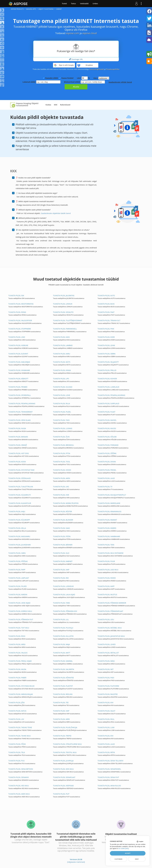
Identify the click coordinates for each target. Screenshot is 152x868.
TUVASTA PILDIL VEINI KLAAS (20, 420)
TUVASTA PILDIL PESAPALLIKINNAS (22, 404)
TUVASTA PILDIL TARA (61, 603)
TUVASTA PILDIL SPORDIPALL (20, 395)
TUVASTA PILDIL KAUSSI (107, 428)
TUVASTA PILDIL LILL (61, 619)
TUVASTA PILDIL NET (106, 669)
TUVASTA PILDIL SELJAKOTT (108, 362)
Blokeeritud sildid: (84, 82)
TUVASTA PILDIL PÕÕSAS (18, 561)
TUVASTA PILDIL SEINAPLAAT (64, 777)
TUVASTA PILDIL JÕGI (16, 703)
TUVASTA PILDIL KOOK (17, 462)
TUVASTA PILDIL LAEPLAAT (19, 578)
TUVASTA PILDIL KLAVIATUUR (20, 503)
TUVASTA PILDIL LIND (17, 337)
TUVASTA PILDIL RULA (61, 404)
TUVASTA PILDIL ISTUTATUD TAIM (21, 470)
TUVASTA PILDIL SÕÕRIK (107, 453)
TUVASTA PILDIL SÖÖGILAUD (20, 478)
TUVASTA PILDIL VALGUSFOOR (20, 320)
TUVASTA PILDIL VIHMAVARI (19, 370)
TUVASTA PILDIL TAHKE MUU (20, 736)
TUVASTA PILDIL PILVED (18, 586)
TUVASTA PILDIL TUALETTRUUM (21, 487)
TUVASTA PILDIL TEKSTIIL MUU (65, 752)
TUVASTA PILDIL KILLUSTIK (63, 636)
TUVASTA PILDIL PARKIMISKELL (65, 329)
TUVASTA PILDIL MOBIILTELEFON (66, 503)
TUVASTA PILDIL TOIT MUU (19, 628)
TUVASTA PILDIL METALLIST (108, 653)
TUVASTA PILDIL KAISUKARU (19, 536)
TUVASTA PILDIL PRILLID (107, 370)
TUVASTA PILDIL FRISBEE (18, 387)
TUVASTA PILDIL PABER (17, 678)
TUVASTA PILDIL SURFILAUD (108, 404)
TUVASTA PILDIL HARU (17, 553)
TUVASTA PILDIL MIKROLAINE (109, 503)
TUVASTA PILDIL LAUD (106, 478)
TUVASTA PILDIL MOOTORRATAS (21, 304)
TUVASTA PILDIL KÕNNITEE (63, 678)
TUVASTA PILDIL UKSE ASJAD (19, 603)
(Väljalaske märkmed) (76, 862)
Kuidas (48, 105)
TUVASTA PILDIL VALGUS (18, 653)
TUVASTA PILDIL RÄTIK (106, 752)
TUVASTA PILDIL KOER (106, 337)
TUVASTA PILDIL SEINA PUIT (108, 777)
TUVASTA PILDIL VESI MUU (19, 786)
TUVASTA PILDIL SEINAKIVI (19, 777)
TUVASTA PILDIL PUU (16, 761)
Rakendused (65, 105)
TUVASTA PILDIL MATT (62, 653)
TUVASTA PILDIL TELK (17, 752)
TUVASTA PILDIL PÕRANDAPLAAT (110, 611)
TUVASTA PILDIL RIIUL (106, 719)
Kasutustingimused (96, 69)
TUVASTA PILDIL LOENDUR (63, 586)
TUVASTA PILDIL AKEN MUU (19, 794)
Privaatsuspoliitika (113, 69)
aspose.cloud (90, 33)
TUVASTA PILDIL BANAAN (18, 437)
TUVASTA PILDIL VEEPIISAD (63, 786)
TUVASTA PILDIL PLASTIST (63, 686)
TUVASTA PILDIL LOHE (62, 395)
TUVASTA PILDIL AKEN (61, 478)
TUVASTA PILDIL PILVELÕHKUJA (65, 727)
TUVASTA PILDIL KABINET (63, 561)
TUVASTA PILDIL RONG (17, 312)
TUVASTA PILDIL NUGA (17, 428)
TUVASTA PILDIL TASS (61, 420)
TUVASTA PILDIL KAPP (106, 586)
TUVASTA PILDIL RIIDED (107, 578)
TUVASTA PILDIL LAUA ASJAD (64, 595)
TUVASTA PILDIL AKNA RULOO (109, 786)
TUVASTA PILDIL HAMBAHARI (109, 536)
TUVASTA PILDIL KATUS (17, 711)
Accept (128, 853)
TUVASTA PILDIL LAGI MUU (108, 570)
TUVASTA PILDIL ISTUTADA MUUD (21, 686)
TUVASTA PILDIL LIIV (16, 719)
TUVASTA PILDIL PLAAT (106, 412)
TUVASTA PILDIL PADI (106, 678)
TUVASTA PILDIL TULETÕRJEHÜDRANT (68, 320)
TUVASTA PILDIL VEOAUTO (63, 312)
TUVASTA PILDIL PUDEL (62, 412)
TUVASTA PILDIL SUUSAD (63, 387)
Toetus (73, 4)
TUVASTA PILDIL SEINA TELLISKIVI (110, 761)
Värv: (101, 78)
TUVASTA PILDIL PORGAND (108, 445)
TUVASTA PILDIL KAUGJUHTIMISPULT (112, 495)
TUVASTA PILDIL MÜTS (62, 362)
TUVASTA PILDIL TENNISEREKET (21, 412)
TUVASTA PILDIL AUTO (106, 296)
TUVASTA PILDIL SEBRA (106, 354)
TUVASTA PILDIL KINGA (62, 370)
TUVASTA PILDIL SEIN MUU (63, 769)
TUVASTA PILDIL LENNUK (63, 304)
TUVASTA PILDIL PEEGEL (107, 470)
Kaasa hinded (67, 78)
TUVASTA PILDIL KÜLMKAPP (19, 520)
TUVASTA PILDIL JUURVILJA (63, 761)
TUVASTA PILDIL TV (105, 487)
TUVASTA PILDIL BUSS (106, 304)
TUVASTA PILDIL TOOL (62, 462)
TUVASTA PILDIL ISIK (16, 296)
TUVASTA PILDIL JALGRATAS (64, 296)
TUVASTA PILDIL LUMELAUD (108, 387)
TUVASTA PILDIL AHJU (17, 511)
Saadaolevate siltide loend (120, 82)
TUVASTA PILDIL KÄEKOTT (18, 379)
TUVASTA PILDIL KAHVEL (107, 420)
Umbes (95, 4)
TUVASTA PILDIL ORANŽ (18, 445)
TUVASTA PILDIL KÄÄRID (107, 528)
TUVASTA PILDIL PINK (106, 329)
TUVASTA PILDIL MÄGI (17, 644)
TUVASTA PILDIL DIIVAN (107, 462)
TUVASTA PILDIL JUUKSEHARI (20, 545)
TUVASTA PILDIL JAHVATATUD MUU (111, 636)
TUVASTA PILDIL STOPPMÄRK (20, 329)
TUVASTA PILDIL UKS (61, 487)
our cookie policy (123, 849)
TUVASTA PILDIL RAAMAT (107, 520)
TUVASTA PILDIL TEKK (106, 545)
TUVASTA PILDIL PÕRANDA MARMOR (112, 603)
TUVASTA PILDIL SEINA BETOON (21, 769)
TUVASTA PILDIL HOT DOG (19, 453)
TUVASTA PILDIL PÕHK (17, 744)
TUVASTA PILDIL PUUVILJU (63, 628)
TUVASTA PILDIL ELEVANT (18, 354)
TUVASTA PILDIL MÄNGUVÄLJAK (21, 694)
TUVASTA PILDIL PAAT (106, 312)
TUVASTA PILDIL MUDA (17, 669)
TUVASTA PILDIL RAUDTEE (108, 694)
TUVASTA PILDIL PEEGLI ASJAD (20, 661)
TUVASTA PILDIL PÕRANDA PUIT (21, 619)
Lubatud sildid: (41, 82)
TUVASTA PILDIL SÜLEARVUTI (20, 495)
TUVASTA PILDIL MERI (61, 719)
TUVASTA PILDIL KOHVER (107, 379)
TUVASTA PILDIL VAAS (61, 528)
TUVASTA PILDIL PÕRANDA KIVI (65, 611)
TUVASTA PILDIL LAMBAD (63, 345)
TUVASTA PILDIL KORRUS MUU (20, 611)
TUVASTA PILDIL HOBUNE (18, 345)
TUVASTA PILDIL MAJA (61, 644)
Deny (137, 859)
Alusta (76, 87)
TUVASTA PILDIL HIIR (61, 495)
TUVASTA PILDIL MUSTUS (107, 595)
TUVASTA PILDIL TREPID (62, 736)
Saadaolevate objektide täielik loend (56, 213)
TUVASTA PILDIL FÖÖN (62, 536)
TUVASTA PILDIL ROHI (17, 636)
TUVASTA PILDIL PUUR (106, 561)
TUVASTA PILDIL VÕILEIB (107, 437)
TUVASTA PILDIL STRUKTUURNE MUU (67, 744)
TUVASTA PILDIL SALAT (106, 711)
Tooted (64, 4)
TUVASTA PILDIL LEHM (106, 345)
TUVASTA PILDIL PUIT (61, 794)
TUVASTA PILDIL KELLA (17, 528)
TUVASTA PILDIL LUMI (106, 727)
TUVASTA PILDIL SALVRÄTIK (64, 669)
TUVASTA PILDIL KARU (62, 354)
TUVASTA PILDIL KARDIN (18, 595)
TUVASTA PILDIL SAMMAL (63, 661)
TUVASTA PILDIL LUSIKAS (63, 428)
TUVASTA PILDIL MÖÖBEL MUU (110, 628)
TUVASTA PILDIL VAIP (61, 570)
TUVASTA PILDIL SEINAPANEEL (109, 769)
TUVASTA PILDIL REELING (63, 694)
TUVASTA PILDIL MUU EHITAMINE (111, 553)
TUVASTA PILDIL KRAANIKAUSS (109, 511)
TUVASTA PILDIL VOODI (62, 470)
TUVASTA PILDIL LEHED (107, 644)
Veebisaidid (84, 4)
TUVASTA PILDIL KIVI (105, 703)
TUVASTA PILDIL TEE (61, 703)
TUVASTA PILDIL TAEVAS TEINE (20, 727)
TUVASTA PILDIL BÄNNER (63, 545)
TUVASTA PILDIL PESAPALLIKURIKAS (111, 395)
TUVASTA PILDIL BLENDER (63, 520)
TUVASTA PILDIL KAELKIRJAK (19, 362)
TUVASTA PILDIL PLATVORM (108, 686)
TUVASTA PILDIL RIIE (61, 578)
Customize (118, 859)
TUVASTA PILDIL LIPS (61, 379)
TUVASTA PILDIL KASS (61, 337)
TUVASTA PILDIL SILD (61, 553)
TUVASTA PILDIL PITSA (62, 453)
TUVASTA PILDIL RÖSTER (62, 511)
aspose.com (73, 33)
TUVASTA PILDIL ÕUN (61, 437)
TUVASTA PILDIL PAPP (17, 570)
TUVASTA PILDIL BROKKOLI (63, 445)
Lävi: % (83, 78)
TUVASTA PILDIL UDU (106, 619)
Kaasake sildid (52, 78)
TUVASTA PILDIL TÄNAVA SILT (109, 320)
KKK (56, 105)
